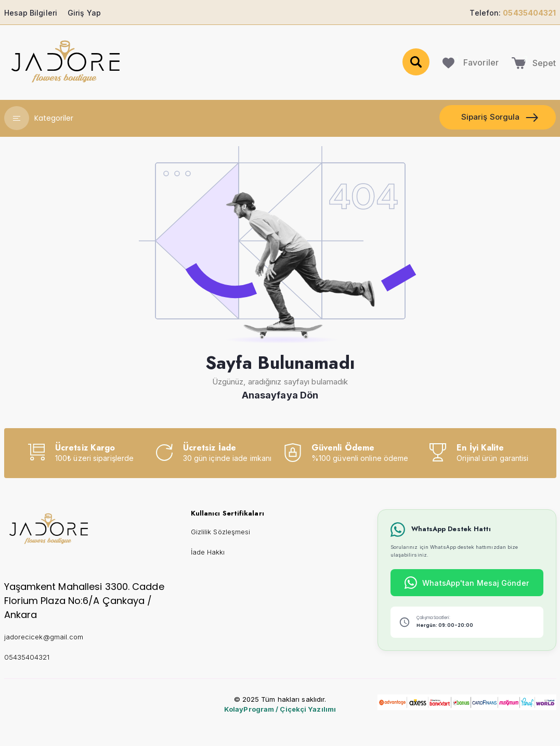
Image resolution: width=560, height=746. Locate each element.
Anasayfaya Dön (280, 395)
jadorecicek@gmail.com (44, 637)
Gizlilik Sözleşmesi (221, 532)
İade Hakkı (208, 552)
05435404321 (27, 657)
